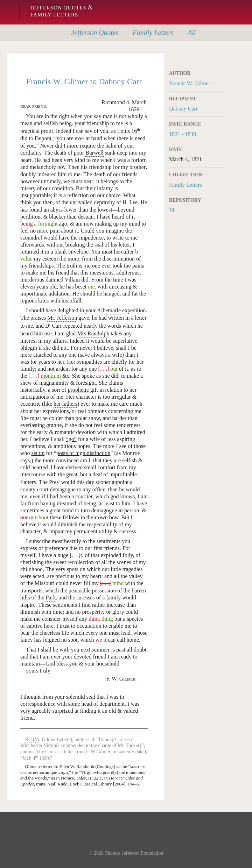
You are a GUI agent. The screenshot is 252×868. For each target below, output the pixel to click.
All (192, 33)
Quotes (95, 33)
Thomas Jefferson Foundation (134, 853)
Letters (153, 33)
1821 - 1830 (183, 134)
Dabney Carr (183, 109)
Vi (172, 210)
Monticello (8, 12)
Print (220, 58)
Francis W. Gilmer (190, 83)
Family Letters (185, 185)
